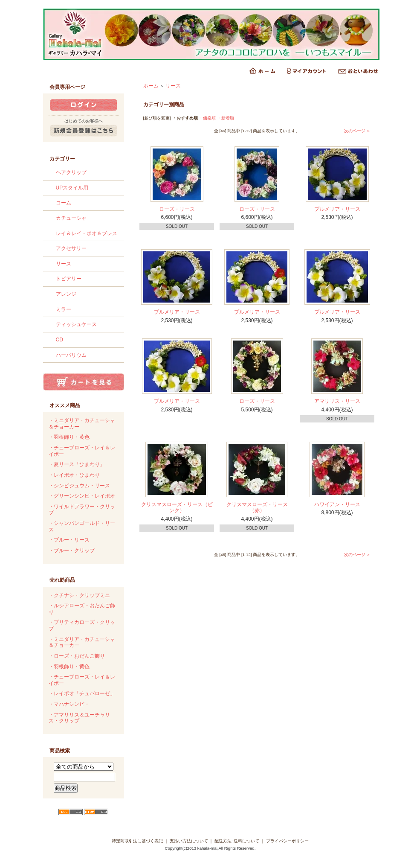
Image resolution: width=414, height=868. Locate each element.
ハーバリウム (71, 355)
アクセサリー (71, 248)
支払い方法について (189, 841)
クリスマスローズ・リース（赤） (257, 508)
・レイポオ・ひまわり (74, 475)
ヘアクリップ (71, 172)
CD (59, 340)
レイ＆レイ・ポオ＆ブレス (87, 233)
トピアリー (69, 279)
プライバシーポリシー (287, 841)
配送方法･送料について (237, 841)
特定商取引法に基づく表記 (137, 841)
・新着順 (226, 118)
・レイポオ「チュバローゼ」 (82, 693)
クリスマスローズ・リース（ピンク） (177, 508)
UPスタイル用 (72, 188)
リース (64, 264)
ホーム (151, 86)
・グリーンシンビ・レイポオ (82, 496)
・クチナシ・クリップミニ (79, 595)
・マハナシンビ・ (69, 704)
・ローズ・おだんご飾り (77, 656)
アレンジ (66, 294)
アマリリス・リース (337, 401)
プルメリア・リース (337, 209)
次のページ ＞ (358, 131)
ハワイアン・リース (337, 504)
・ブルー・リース (69, 540)
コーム (64, 203)
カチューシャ (71, 218)
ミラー (64, 309)
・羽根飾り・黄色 (69, 437)
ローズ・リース (177, 209)
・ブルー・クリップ (72, 551)
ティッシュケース (76, 324)
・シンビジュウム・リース (79, 486)
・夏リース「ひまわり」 (77, 464)
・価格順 (207, 118)
